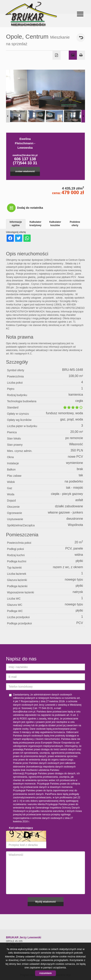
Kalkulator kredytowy (35, 224)
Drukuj (81, 55)
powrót (81, 38)
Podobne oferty (75, 224)
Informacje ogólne (16, 224)
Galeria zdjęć (73, 55)
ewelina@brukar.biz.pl (25, 155)
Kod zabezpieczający (21, 828)
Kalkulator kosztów (55, 224)
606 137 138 (25, 159)
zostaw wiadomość (25, 171)
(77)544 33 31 (25, 163)
